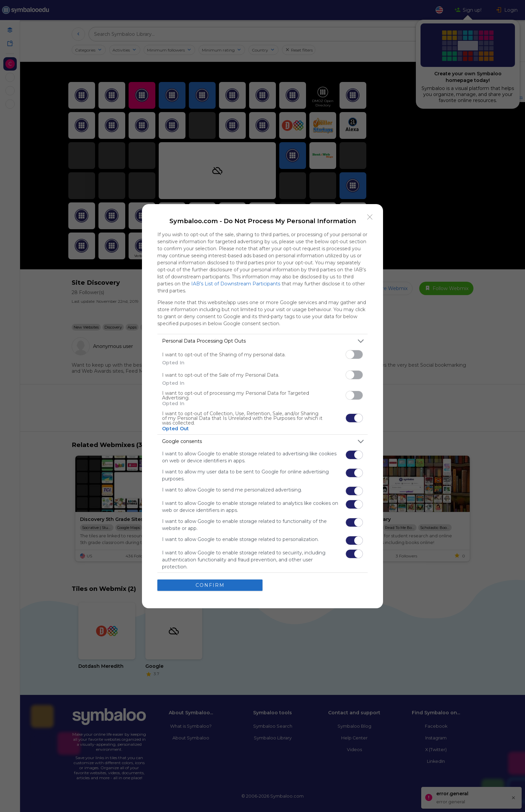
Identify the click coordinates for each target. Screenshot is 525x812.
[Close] (370, 217)
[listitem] (262, 341)
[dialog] (262, 406)
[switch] (354, 354)
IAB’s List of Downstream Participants (236, 284)
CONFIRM (210, 585)
